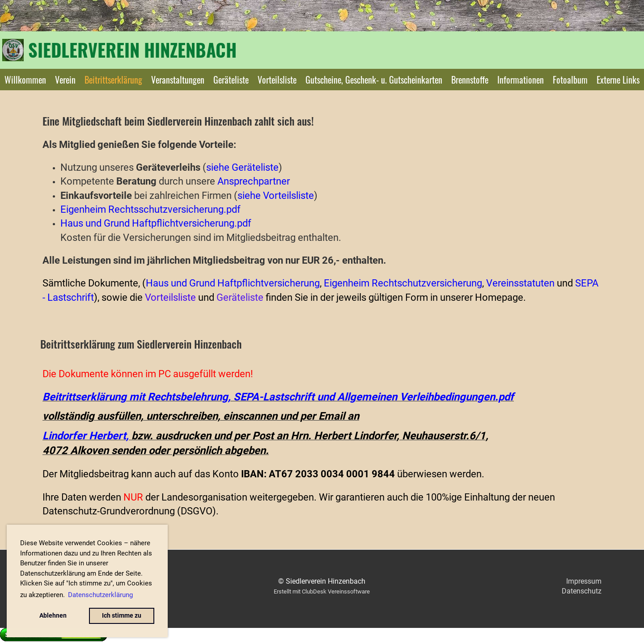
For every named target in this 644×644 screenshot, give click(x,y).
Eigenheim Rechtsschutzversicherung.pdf (150, 209)
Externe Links (618, 80)
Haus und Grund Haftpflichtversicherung (233, 283)
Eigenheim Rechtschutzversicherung (403, 283)
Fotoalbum (570, 80)
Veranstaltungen (178, 80)
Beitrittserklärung (113, 80)
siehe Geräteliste (242, 167)
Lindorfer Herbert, (86, 436)
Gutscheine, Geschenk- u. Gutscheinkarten (374, 80)
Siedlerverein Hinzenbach (132, 50)
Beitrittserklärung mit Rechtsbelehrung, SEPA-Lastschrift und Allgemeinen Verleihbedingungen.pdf (278, 397)
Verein (65, 80)
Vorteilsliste (277, 80)
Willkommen (25, 80)
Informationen (521, 80)
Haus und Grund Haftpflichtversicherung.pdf (156, 223)
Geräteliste (231, 80)
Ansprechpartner (254, 181)
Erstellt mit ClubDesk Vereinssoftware (322, 591)
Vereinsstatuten (520, 283)
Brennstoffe (470, 80)
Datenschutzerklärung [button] (100, 595)
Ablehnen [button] (53, 616)
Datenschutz (582, 591)
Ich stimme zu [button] (122, 616)
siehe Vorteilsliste (276, 195)
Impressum (584, 581)
